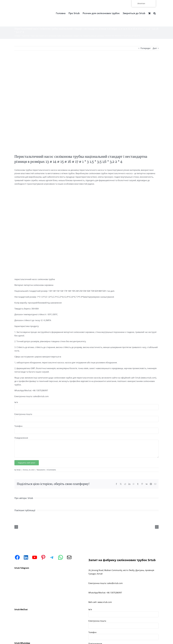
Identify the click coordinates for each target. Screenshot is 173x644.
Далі (155, 48)
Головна (17, 36)
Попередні (145, 48)
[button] (154, 13)
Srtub (19, 470)
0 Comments (51, 470)
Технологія (25, 36)
